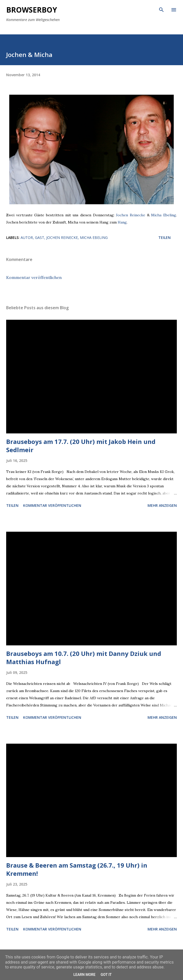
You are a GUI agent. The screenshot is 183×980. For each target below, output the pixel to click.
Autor (27, 237)
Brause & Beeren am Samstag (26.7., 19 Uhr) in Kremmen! (77, 869)
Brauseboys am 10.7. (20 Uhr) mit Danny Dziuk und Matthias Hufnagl (84, 658)
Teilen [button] (164, 237)
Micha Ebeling (164, 215)
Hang (122, 222)
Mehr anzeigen (162, 505)
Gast (40, 237)
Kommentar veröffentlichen (34, 277)
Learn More (84, 975)
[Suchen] (161, 9)
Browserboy (32, 10)
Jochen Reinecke (131, 215)
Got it (106, 975)
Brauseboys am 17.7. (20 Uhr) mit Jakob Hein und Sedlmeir (81, 446)
